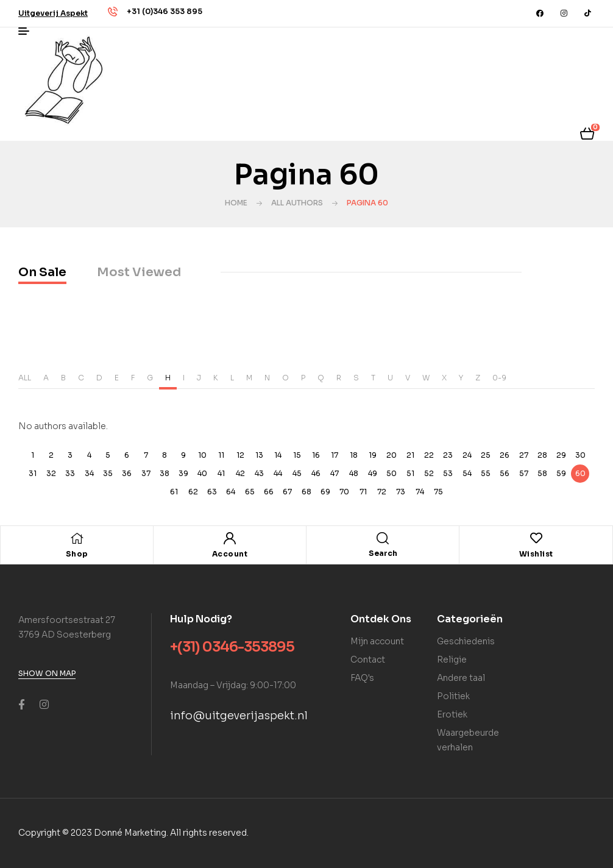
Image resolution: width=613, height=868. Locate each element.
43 (259, 473)
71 (363, 492)
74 (420, 492)
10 (202, 455)
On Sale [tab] (42, 272)
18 (354, 455)
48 (354, 473)
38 (165, 473)
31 (33, 473)
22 (429, 455)
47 (335, 473)
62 (193, 492)
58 (542, 473)
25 (486, 455)
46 (316, 473)
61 (174, 492)
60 (580, 473)
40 (202, 473)
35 (108, 473)
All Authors (297, 203)
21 (410, 455)
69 (325, 492)
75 (438, 492)
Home (236, 203)
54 (467, 473)
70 (344, 492)
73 (401, 492)
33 (70, 473)
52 (429, 473)
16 (316, 455)
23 (448, 455)
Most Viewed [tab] (139, 272)
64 (231, 492)
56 (505, 473)
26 (505, 455)
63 (212, 492)
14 (278, 455)
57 (524, 473)
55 (486, 473)
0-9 (499, 378)
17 (335, 455)
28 (542, 455)
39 (183, 473)
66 (269, 492)
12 (240, 455)
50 (392, 473)
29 (561, 455)
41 (221, 473)
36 (127, 473)
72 (382, 492)
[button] (53, 13)
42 (240, 473)
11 (221, 455)
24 (467, 455)
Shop (77, 554)
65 (250, 492)
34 (89, 473)
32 (51, 473)
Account (230, 554)
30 (580, 455)
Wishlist (536, 554)
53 (448, 473)
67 (287, 492)
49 (373, 473)
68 (306, 492)
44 (278, 473)
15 (297, 455)
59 (561, 473)
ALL (25, 378)
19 (373, 455)
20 (392, 455)
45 (297, 473)
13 (259, 455)
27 (524, 455)
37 (146, 473)
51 (410, 473)
